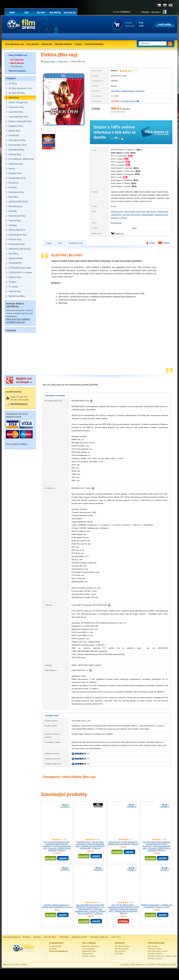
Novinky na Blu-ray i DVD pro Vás (162, 956)
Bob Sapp (115, 218)
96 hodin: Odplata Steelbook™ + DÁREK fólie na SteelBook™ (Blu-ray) (57, 906)
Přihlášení (145, 12)
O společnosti (55, 946)
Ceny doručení (33, 44)
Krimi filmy (140, 91)
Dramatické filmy (128, 91)
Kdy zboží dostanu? (128, 101)
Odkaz (166, 243)
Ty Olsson (123, 218)
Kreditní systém (89, 956)
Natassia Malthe (147, 214)
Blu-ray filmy (120, 951)
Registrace (156, 12)
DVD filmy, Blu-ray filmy (158, 951)
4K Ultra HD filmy (122, 946)
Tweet (134, 228)
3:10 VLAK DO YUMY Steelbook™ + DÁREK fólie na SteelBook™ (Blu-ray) (123, 843)
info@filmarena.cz (19, 404)
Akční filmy (63, 61)
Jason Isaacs (141, 211)
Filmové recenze (155, 949)
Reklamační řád (89, 951)
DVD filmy (119, 954)
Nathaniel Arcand (161, 214)
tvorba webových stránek (166, 964)
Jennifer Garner (117, 211)
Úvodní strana (49, 61)
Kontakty (78, 44)
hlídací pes (119, 233)
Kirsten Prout (163, 211)
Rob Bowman (116, 223)
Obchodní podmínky (63, 44)
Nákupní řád (47, 44)
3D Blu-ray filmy (122, 949)
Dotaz (152, 243)
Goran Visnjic (116, 214)
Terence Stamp (130, 211)
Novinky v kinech (155, 954)
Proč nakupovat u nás (15, 44)
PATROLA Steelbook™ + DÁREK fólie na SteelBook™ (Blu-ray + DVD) (157, 906)
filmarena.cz (141, 964)
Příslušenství (17, 66)
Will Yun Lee (152, 211)
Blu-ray (114, 86)
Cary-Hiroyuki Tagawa (131, 214)
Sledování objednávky (94, 44)
